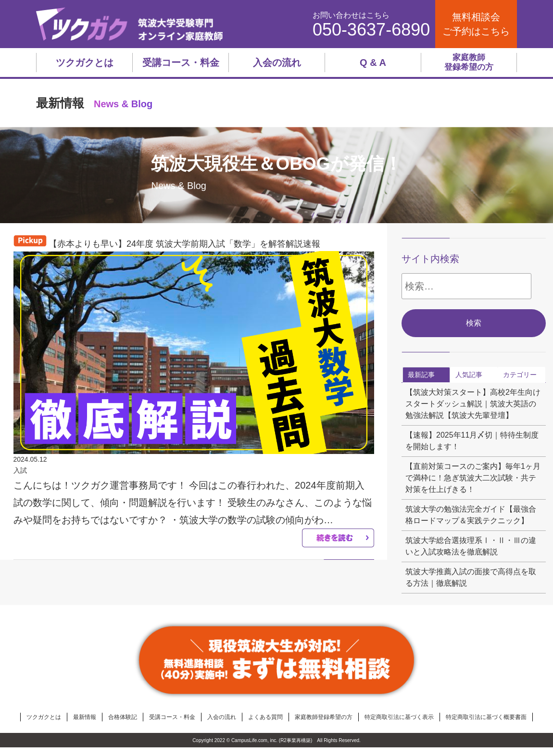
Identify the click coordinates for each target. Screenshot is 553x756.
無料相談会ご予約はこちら (476, 24)
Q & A (373, 63)
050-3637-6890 (371, 30)
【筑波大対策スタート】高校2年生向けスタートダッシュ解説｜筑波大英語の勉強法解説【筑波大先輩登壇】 (473, 404)
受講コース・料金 (181, 63)
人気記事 (469, 375)
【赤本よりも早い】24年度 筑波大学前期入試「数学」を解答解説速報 (184, 244)
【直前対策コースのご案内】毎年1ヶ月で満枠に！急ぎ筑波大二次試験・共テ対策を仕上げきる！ (473, 478)
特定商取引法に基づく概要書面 (486, 717)
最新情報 (85, 717)
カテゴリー (520, 375)
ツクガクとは (85, 63)
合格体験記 (123, 717)
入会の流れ (277, 63)
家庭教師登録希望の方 (469, 62)
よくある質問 (265, 717)
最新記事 (421, 375)
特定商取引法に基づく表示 (399, 717)
